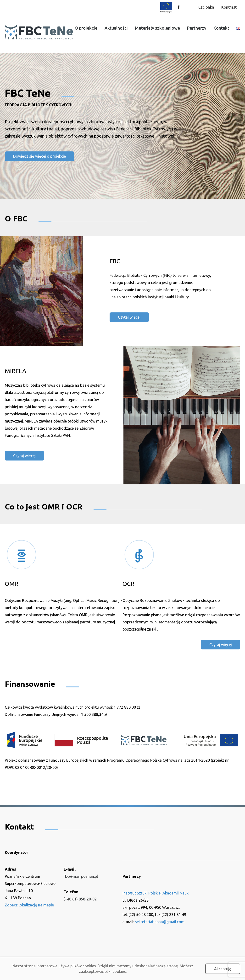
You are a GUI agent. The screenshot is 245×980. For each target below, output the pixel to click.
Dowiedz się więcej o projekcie (39, 156)
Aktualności (116, 28)
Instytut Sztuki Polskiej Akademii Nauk (156, 893)
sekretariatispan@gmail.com (160, 921)
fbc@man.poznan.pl (81, 876)
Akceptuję (223, 969)
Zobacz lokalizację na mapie (29, 905)
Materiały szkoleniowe (157, 28)
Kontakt (221, 28)
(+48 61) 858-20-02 (80, 899)
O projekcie (86, 28)
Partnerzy (197, 28)
